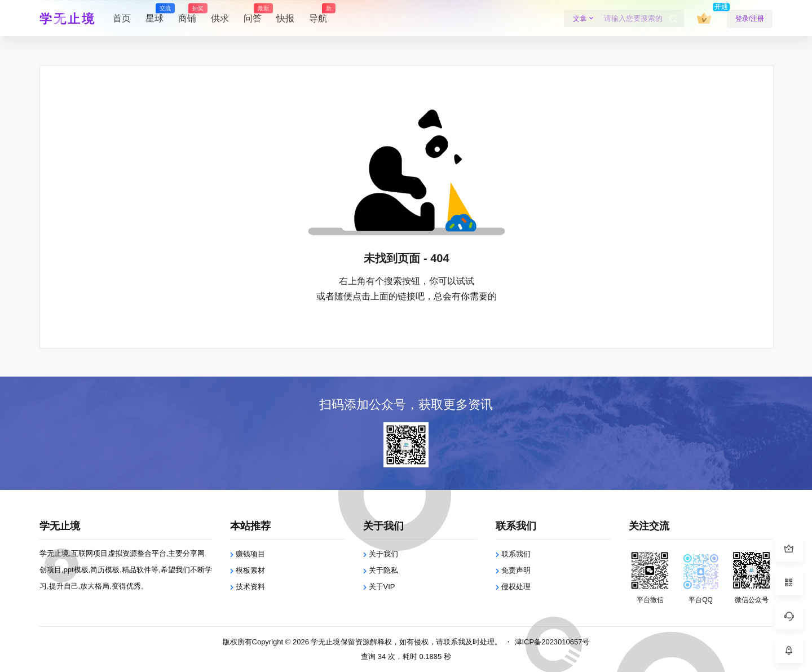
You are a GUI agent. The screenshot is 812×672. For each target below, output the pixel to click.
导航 (318, 14)
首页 (122, 18)
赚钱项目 (250, 554)
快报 (285, 18)
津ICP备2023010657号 (552, 642)
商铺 (187, 14)
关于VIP (382, 587)
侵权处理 (516, 587)
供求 (220, 18)
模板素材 (250, 570)
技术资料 (250, 587)
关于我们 (383, 554)
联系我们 (516, 554)
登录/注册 (750, 19)
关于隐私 (383, 570)
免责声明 (516, 570)
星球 (155, 14)
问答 (253, 14)
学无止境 (325, 642)
